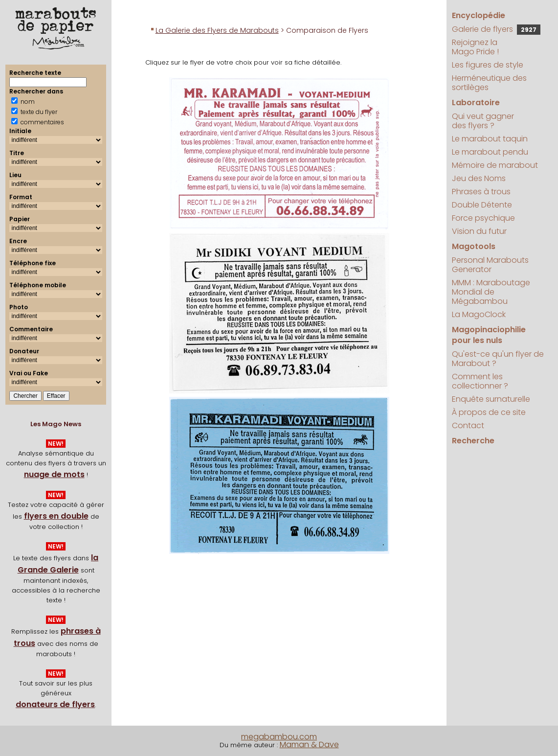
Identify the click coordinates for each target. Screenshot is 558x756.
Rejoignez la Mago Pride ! (475, 47)
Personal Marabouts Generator (490, 265)
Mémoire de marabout (495, 165)
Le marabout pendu (490, 152)
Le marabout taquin (490, 139)
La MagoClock (479, 314)
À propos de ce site (489, 412)
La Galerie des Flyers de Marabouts (217, 30)
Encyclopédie (479, 15)
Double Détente (482, 205)
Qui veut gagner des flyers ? (483, 121)
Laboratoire (476, 103)
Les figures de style (488, 65)
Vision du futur (479, 231)
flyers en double (56, 516)
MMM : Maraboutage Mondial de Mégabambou (491, 292)
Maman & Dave (309, 745)
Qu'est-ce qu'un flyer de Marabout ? (498, 359)
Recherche (473, 441)
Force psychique (483, 218)
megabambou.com (279, 737)
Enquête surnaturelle (491, 399)
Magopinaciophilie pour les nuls (489, 335)
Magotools (474, 246)
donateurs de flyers (55, 704)
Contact (468, 425)
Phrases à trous (481, 192)
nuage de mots (54, 474)
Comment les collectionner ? (480, 381)
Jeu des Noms (479, 178)
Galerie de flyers (496, 29)
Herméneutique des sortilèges (489, 83)
